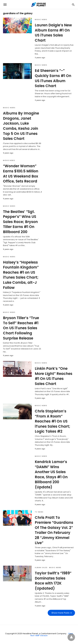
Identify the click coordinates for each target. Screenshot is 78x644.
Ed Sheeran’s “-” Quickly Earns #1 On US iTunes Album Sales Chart (53, 78)
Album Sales (41, 568)
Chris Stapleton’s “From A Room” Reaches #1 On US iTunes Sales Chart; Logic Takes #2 (52, 421)
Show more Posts (60, 613)
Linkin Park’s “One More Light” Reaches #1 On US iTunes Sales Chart (54, 376)
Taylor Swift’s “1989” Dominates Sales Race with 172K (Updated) (53, 581)
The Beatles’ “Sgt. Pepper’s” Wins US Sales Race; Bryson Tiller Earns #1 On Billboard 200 (20, 222)
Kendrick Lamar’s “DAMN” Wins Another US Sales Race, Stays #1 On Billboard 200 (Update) (51, 474)
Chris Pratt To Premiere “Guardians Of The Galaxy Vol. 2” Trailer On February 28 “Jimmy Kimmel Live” (54, 530)
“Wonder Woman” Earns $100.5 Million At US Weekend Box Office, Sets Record (21, 174)
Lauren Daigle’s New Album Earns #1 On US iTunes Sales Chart (53, 33)
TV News (39, 512)
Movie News (9, 160)
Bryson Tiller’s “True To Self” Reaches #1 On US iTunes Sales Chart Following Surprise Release (21, 328)
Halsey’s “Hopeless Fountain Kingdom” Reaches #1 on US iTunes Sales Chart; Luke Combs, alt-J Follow (21, 275)
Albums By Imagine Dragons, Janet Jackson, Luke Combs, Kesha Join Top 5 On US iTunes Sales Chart (21, 126)
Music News (41, 20)
